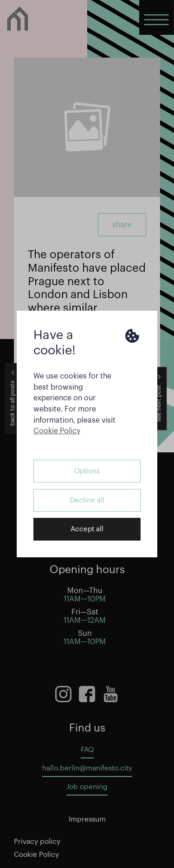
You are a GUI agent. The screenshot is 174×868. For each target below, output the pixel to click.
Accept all (87, 529)
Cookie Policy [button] (57, 431)
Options (87, 471)
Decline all (87, 500)
